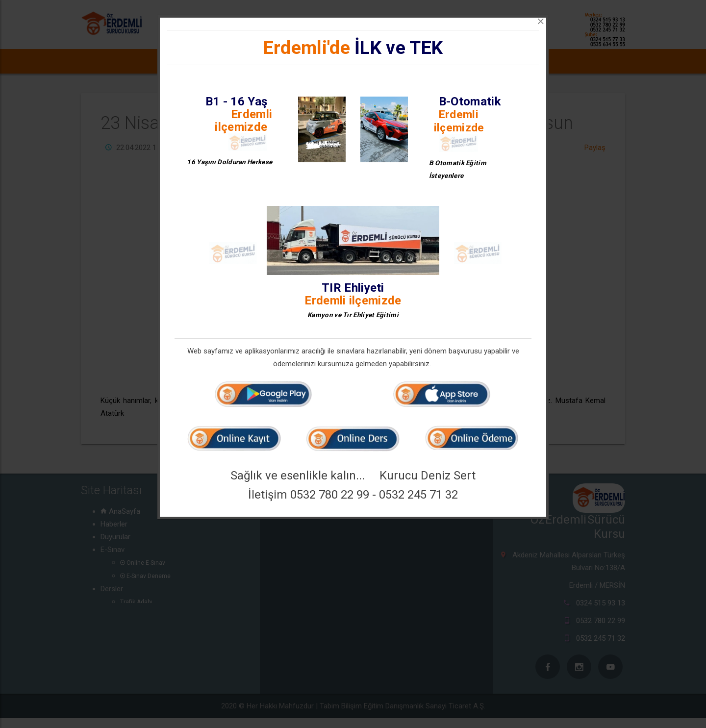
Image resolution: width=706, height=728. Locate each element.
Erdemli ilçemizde (243, 121)
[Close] (541, 22)
